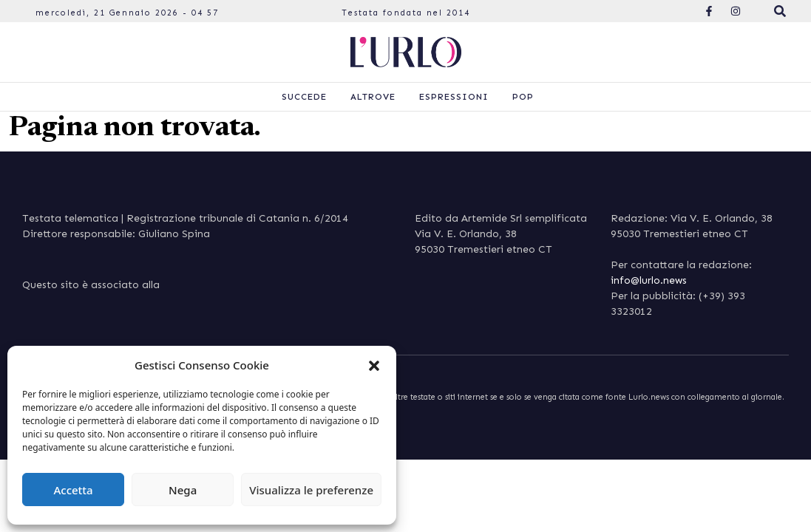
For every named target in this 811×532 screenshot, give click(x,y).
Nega (183, 490)
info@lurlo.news (649, 280)
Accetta (73, 490)
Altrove (373, 97)
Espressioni (454, 97)
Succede (304, 97)
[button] (374, 365)
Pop (523, 97)
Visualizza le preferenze (311, 490)
